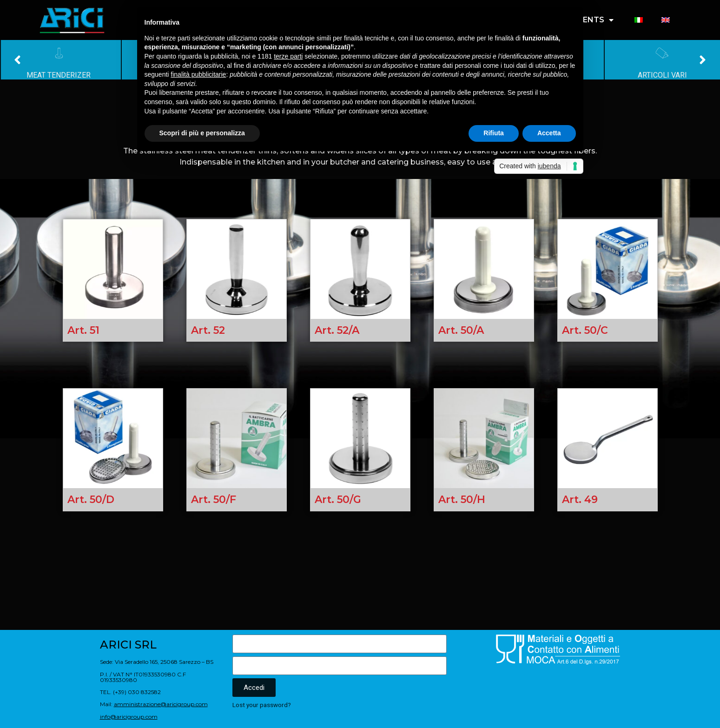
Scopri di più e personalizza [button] (202, 133)
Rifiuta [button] (494, 133)
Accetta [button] (549, 133)
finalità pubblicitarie (198, 74)
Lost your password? (262, 705)
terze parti (288, 56)
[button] (17, 60)
